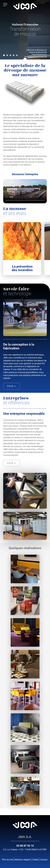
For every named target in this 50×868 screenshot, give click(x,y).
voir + (12, 386)
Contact (44, 860)
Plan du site (8, 860)
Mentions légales (23, 860)
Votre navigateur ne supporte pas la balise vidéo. (25, 191)
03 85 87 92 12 (25, 846)
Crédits (35, 860)
